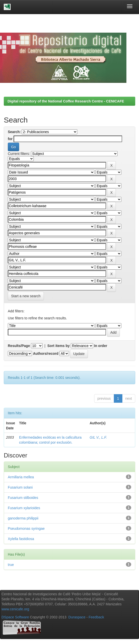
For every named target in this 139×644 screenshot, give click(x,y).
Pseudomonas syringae (26, 529)
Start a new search (26, 296)
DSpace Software (15, 617)
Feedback (96, 617)
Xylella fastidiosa (21, 539)
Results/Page (19, 346)
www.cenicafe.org (15, 609)
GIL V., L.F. (98, 437)
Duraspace (77, 617)
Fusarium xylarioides (24, 508)
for (10, 139)
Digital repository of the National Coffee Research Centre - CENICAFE (66, 101)
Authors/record (46, 354)
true (11, 565)
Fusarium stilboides (23, 498)
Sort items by (59, 346)
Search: (14, 132)
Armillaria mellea (21, 477)
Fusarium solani (20, 487)
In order (101, 346)
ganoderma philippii (23, 518)
